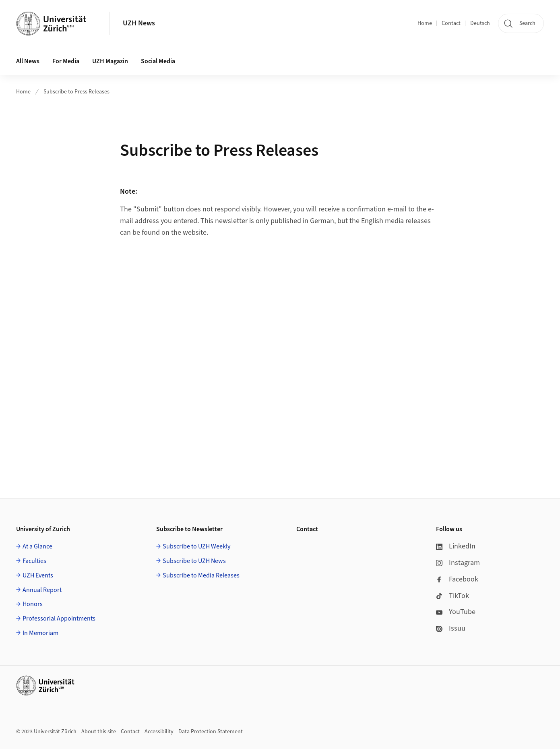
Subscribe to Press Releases (76, 92)
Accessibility (159, 732)
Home (425, 23)
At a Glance (37, 546)
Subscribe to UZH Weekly (196, 546)
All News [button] (28, 61)
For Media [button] (66, 61)
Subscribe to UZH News (194, 561)
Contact (451, 23)
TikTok (453, 596)
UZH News (139, 23)
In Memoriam (40, 633)
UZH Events (38, 575)
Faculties (34, 561)
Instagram (458, 563)
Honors (33, 604)
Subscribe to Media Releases (201, 575)
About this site (99, 732)
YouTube (456, 612)
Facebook (457, 579)
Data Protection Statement (211, 732)
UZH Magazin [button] (110, 61)
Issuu (451, 628)
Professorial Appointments (59, 619)
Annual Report (42, 590)
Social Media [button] (158, 61)
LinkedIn (456, 546)
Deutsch (480, 23)
